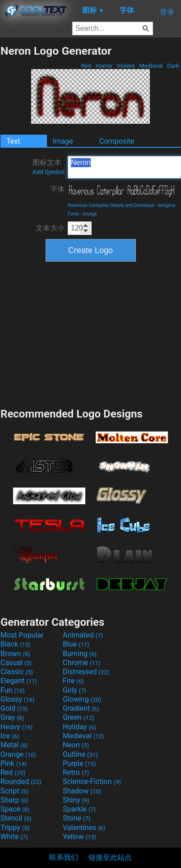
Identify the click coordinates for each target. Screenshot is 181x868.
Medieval (151, 66)
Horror (104, 66)
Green (79, 717)
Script (14, 791)
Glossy (18, 699)
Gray (12, 717)
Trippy (15, 828)
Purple (79, 763)
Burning (80, 654)
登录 (167, 12)
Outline (80, 754)
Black (16, 644)
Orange (18, 754)
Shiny (76, 800)
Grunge (90, 214)
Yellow (79, 837)
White (14, 837)
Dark (173, 66)
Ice (10, 736)
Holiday (79, 727)
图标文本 (49, 167)
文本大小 (50, 228)
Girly (74, 690)
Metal (14, 745)
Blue (76, 644)
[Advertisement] (91, 333)
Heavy (16, 727)
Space (15, 809)
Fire (73, 681)
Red (86, 66)
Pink (14, 763)
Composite (117, 141)
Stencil (16, 818)
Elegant (19, 681)
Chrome (82, 663)
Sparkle (79, 809)
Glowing (82, 699)
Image (63, 141)
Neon (76, 745)
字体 (57, 189)
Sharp (14, 800)
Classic (17, 672)
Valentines (84, 828)
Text (13, 141)
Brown (15, 654)
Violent (126, 66)
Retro (76, 772)
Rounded (21, 781)
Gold (14, 708)
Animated (83, 635)
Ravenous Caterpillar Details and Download (111, 205)
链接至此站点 (110, 857)
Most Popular (22, 635)
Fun (13, 690)
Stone (77, 818)
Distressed (86, 672)
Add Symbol (49, 172)
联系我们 (64, 857)
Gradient (81, 708)
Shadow (82, 791)
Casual (16, 663)
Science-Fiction (92, 781)
